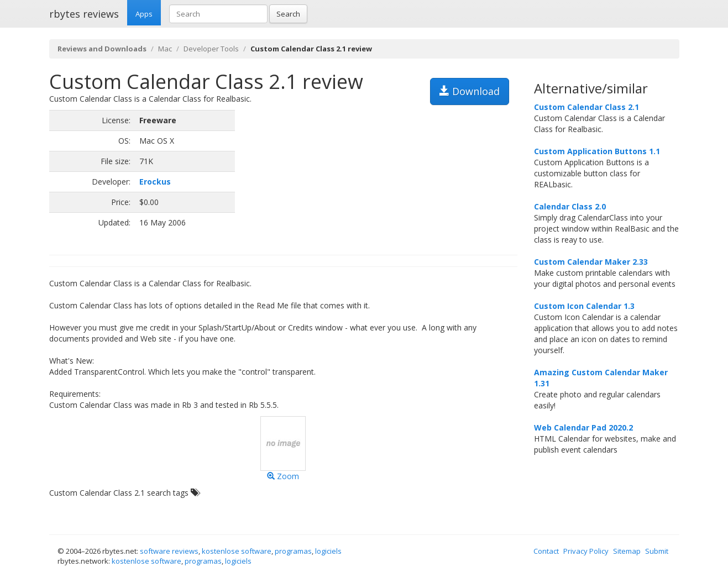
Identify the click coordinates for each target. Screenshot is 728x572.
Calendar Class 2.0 (570, 206)
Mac (165, 49)
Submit (657, 551)
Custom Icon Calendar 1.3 (584, 306)
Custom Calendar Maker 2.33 (591, 262)
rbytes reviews (84, 14)
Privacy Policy (586, 551)
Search (288, 14)
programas (293, 551)
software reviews (169, 551)
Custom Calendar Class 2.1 (586, 107)
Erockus (155, 182)
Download (470, 91)
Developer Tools (211, 49)
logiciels (328, 551)
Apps (144, 14)
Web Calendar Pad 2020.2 (583, 427)
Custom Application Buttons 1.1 (597, 151)
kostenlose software (237, 551)
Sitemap (627, 551)
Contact (546, 551)
